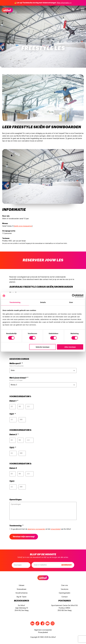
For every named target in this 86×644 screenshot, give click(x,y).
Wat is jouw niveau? (19, 378)
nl (78, 10)
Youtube (48, 623)
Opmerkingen (16, 500)
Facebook (42, 623)
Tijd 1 (12, 414)
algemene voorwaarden (36, 529)
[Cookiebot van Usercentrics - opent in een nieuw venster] (74, 296)
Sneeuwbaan (22, 589)
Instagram (53, 623)
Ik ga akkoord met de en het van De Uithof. (41, 529)
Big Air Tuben (22, 597)
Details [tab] (43, 302)
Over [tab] (71, 302)
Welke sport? (16, 364)
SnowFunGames (22, 593)
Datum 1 (14, 401)
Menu (83, 10)
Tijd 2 (13, 448)
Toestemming (16, 526)
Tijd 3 (12, 481)
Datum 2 (14, 435)
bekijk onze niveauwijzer (23, 226)
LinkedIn (32, 623)
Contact (65, 597)
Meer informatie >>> (64, 3)
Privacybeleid (43, 632)
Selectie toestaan (43, 347)
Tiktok (37, 623)
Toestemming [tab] (15, 302)
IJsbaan (21, 585)
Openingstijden (64, 593)
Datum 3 (13, 468)
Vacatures (65, 589)
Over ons (64, 585)
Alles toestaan (70, 347)
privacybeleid (56, 529)
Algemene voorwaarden (43, 630)
